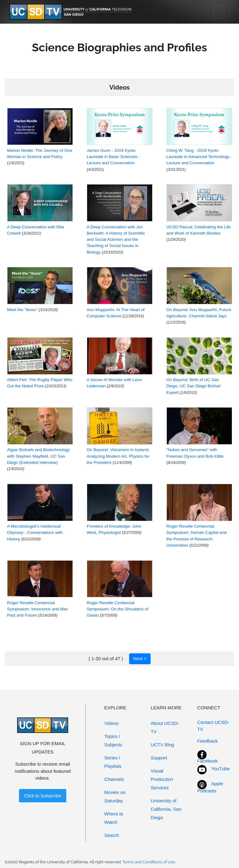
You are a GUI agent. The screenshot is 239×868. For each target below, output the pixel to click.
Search (112, 835)
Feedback (208, 741)
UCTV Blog (162, 745)
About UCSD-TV (165, 727)
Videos (111, 723)
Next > (140, 658)
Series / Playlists (113, 762)
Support (159, 758)
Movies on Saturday (115, 796)
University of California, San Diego (166, 809)
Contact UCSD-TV (213, 726)
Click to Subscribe (43, 796)
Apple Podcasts (210, 787)
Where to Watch (114, 818)
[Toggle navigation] (221, 12)
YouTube (220, 769)
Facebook (208, 761)
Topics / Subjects (113, 740)
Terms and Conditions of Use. (149, 862)
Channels (114, 779)
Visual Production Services (162, 779)
